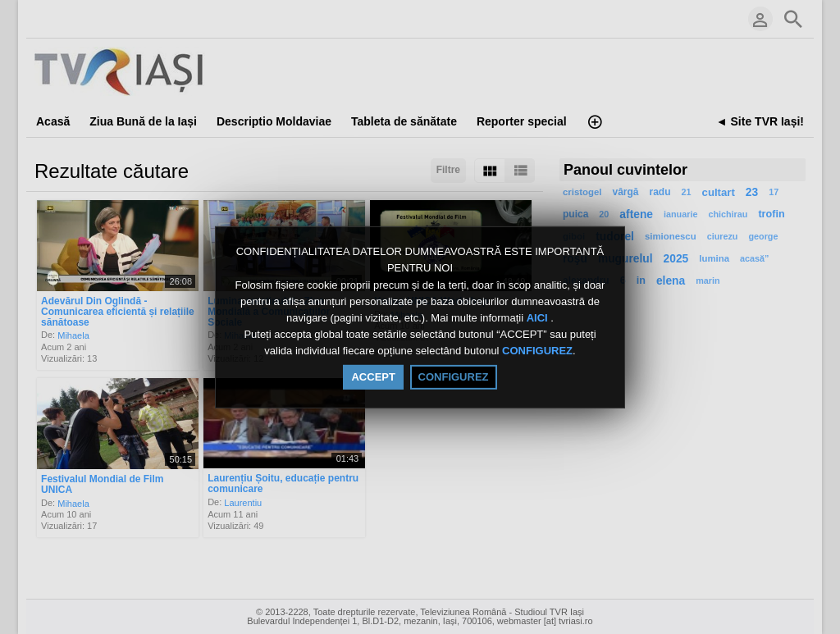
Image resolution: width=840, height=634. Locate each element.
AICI (539, 318)
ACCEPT (373, 377)
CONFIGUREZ (537, 351)
